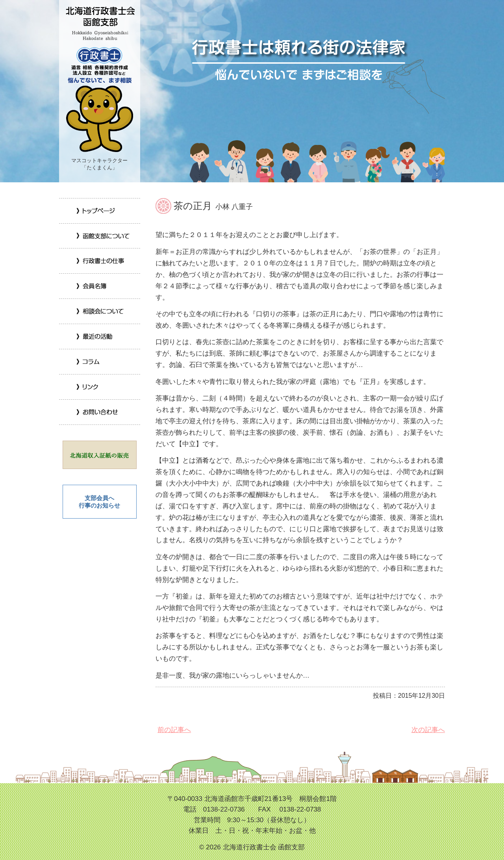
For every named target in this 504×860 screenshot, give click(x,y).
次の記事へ (427, 730)
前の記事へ (173, 730)
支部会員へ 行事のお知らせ (99, 502)
